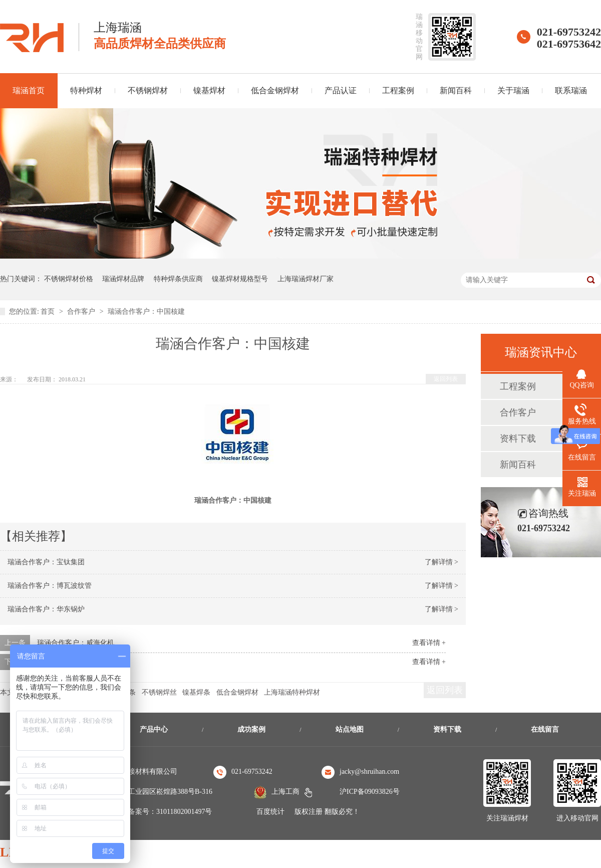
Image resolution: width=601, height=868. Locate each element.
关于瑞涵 (513, 90)
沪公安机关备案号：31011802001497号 (153, 812)
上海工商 (285, 792)
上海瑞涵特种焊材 (292, 692)
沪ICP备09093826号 (370, 792)
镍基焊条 (196, 692)
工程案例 (398, 90)
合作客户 (82, 311)
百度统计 (270, 812)
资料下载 (518, 439)
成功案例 (251, 729)
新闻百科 (456, 90)
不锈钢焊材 (148, 90)
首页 (49, 311)
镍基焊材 (209, 90)
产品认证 (341, 90)
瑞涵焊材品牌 (123, 279)
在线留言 (545, 729)
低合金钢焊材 (275, 90)
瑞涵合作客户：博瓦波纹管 (50, 586)
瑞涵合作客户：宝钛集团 (46, 562)
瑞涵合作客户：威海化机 (76, 643)
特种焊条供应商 (178, 279)
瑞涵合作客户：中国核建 (146, 311)
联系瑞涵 (571, 90)
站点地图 (350, 729)
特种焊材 (86, 90)
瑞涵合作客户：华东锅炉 (46, 609)
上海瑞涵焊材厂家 (306, 279)
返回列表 (446, 379)
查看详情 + (429, 643)
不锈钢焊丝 (159, 692)
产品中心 (154, 729)
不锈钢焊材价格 (69, 279)
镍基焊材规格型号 (240, 279)
